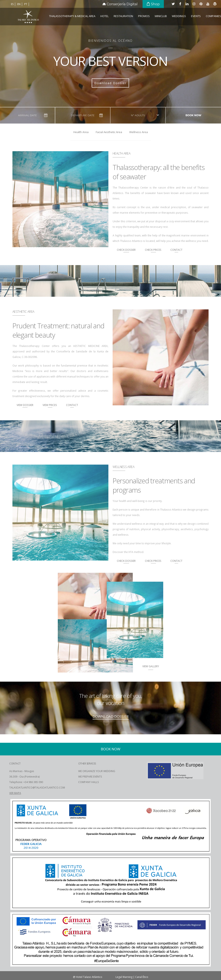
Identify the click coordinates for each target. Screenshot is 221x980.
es (13, 4)
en (19, 4)
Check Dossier (126, 250)
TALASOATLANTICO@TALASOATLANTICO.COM (37, 788)
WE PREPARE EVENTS (90, 777)
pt (26, 4)
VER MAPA (15, 793)
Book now (193, 115)
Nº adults (138, 115)
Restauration (123, 16)
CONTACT (15, 764)
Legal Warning (124, 977)
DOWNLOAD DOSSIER (111, 716)
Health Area (81, 132)
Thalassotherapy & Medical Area (72, 16)
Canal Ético (142, 977)
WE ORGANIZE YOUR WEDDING (97, 771)
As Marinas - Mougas (22, 771)
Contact (176, 250)
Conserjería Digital (120, 4)
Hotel (104, 16)
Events (196, 16)
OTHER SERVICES (87, 764)
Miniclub (161, 16)
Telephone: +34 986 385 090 (26, 782)
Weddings (179, 16)
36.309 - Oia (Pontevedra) (24, 777)
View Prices (50, 405)
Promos (144, 16)
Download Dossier (110, 83)
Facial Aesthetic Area (109, 132)
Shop (153, 4)
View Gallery (151, 666)
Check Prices (153, 250)
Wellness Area (139, 132)
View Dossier (25, 405)
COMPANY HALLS (88, 782)
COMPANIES (213, 16)
